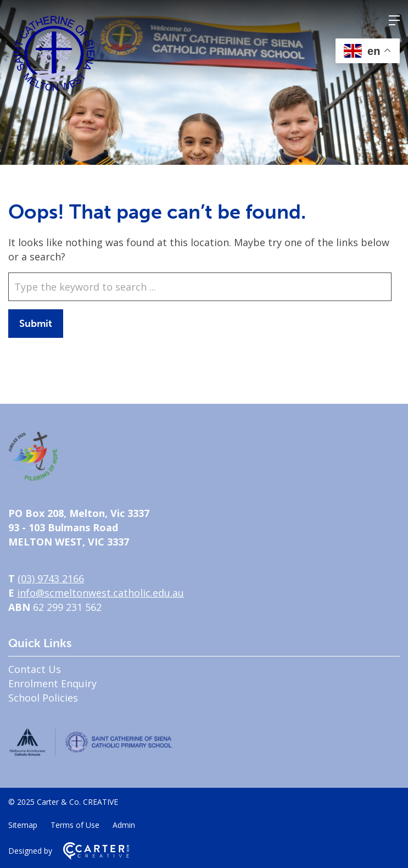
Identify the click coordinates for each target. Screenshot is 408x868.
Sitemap (23, 825)
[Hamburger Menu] (394, 20)
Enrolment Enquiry (52, 683)
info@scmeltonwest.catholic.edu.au (100, 593)
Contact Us (35, 669)
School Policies (43, 698)
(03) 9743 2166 (51, 578)
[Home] (33, 477)
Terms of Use (75, 825)
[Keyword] (200, 287)
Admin (124, 825)
